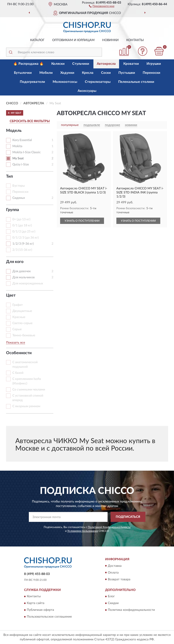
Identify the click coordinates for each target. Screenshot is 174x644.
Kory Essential (22, 140)
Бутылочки (23, 73)
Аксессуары (87, 91)
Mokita (17, 146)
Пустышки (127, 73)
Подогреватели (32, 82)
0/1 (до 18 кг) (22, 226)
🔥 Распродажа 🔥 (28, 64)
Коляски (58, 64)
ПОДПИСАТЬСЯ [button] (128, 517)
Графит (18, 305)
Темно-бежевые (24, 335)
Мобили (46, 73)
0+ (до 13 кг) (21, 219)
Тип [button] (9, 177)
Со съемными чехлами (29, 390)
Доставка (115, 566)
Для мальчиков (24, 277)
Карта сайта (36, 603)
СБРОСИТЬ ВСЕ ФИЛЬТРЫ (30, 121)
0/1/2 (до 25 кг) (24, 232)
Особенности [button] (19, 353)
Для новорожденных (28, 284)
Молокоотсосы (65, 82)
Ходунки (67, 73)
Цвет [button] (11, 295)
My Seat (18, 158)
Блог (111, 596)
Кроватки (131, 64)
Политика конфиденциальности (131, 610)
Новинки (110, 40)
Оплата (113, 573)
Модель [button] (14, 131)
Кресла (88, 73)
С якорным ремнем (26, 406)
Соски (106, 73)
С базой (18, 373)
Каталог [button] (37, 40)
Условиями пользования (83, 531)
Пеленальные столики (136, 82)
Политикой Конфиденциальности (109, 527)
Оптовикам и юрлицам (73, 40)
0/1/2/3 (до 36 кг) (26, 238)
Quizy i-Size (21, 165)
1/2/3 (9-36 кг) (23, 244)
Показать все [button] (16, 343)
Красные (19, 317)
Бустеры (19, 186)
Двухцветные (22, 311)
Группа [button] (12, 210)
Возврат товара (119, 579)
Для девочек (22, 271)
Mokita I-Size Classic (27, 152)
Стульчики (81, 64)
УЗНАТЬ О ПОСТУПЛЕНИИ (82, 221)
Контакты (135, 40)
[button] (102, 6)
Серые (17, 329)
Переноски (151, 73)
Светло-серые (22, 323)
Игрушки (154, 64)
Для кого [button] (15, 262)
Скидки (113, 603)
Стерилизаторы (98, 82)
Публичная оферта (40, 610)
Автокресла (106, 64)
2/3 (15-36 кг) (22, 250)
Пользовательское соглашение (49, 617)
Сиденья (19, 198)
